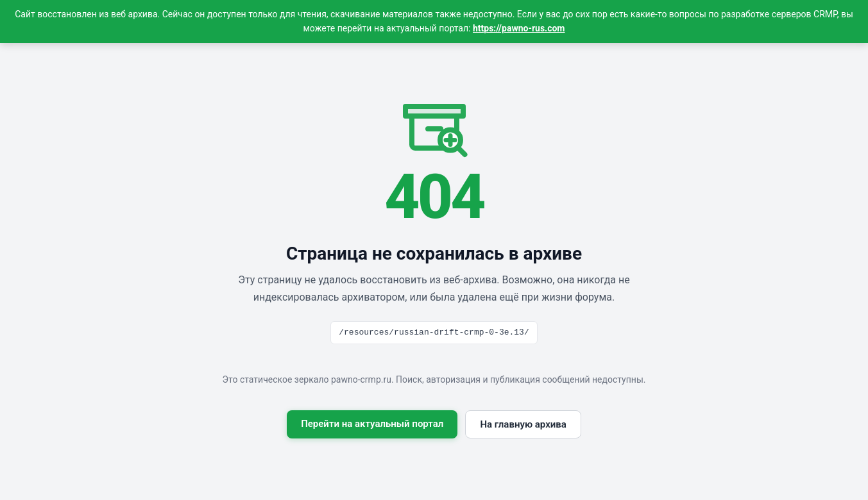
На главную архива (523, 424)
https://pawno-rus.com (519, 28)
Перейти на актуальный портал (372, 424)
